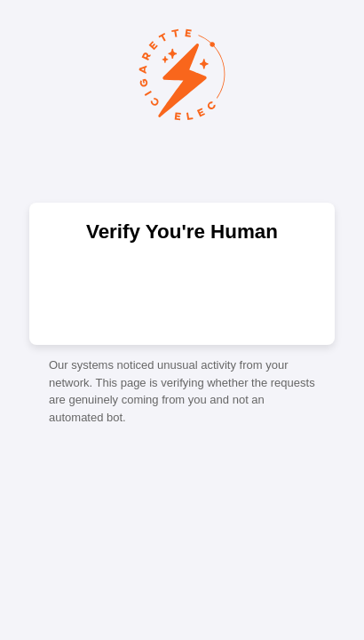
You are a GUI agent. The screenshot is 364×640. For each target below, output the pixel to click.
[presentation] (182, 292)
